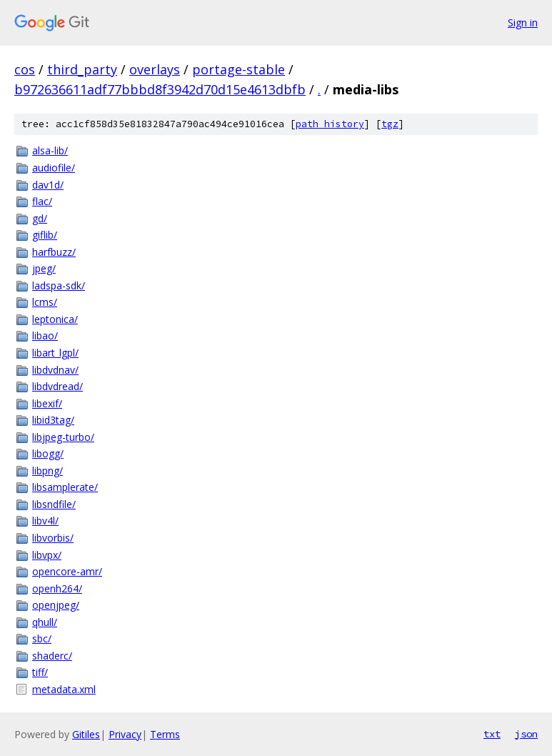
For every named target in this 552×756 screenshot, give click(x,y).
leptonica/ (55, 319)
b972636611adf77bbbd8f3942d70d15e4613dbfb (160, 89)
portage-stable (239, 69)
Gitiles (86, 734)
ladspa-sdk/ (59, 285)
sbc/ (42, 638)
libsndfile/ (54, 504)
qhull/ (45, 622)
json (526, 734)
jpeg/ (44, 268)
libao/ (45, 335)
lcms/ (45, 302)
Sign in (523, 23)
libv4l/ (45, 521)
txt (492, 734)
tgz (390, 124)
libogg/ (48, 453)
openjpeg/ (56, 605)
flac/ (42, 201)
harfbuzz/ (54, 252)
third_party (82, 69)
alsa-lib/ (50, 150)
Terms (165, 734)
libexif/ (47, 403)
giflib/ (45, 235)
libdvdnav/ (55, 370)
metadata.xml (64, 689)
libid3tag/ (53, 420)
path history (330, 124)
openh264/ (57, 588)
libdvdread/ (57, 386)
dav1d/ (48, 185)
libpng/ (47, 471)
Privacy (125, 734)
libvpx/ (47, 555)
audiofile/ (54, 168)
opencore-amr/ (67, 571)
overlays (155, 69)
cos (25, 69)
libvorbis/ (53, 538)
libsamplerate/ (65, 487)
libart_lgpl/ (55, 353)
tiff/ (40, 672)
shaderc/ (52, 656)
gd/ (40, 218)
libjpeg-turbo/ (63, 437)
